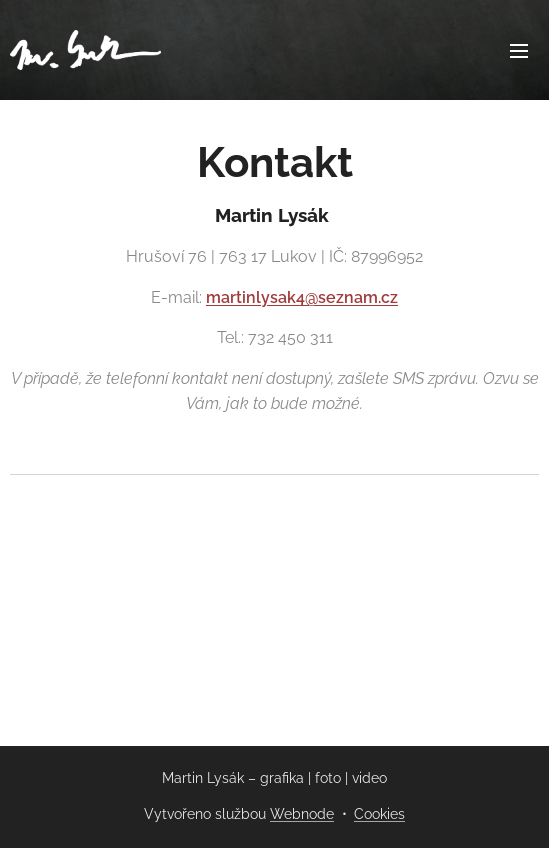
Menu (519, 51)
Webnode (302, 814)
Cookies (379, 814)
